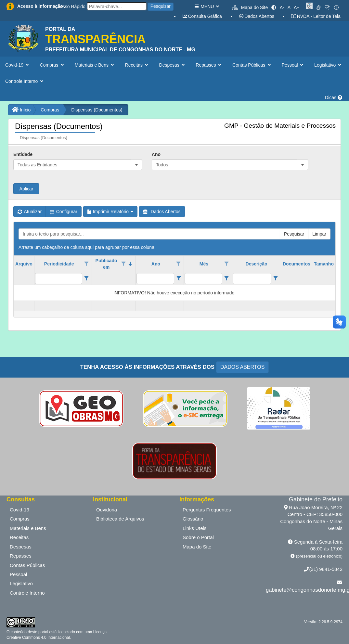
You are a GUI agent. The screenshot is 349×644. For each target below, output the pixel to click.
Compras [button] (52, 65)
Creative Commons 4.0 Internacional (38, 638)
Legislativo (21, 583)
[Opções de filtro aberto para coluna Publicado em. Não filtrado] (123, 264)
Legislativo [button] (328, 65)
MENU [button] (207, 6)
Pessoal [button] (293, 65)
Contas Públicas (27, 565)
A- (282, 7)
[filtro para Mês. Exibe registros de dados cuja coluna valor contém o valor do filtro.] (203, 278)
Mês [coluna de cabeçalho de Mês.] (204, 264)
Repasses (21, 556)
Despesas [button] (173, 65)
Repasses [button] (209, 65)
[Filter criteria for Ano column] (179, 278)
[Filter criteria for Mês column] (227, 278)
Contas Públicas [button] (252, 65)
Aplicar (26, 189)
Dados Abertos (256, 16)
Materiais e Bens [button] (95, 65)
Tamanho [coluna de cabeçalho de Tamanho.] (324, 264)
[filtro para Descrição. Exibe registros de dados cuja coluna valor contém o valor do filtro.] (252, 278)
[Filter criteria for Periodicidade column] (87, 278)
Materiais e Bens (28, 528)
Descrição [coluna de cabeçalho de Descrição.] (257, 264)
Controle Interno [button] (25, 81)
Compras (50, 110)
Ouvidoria (107, 510)
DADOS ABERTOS (242, 367)
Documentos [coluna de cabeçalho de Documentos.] (297, 264)
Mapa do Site (250, 7)
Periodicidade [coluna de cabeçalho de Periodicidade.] (59, 264)
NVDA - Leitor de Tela (316, 16)
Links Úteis (194, 528)
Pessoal (18, 574)
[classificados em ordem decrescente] (131, 264)
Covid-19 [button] (18, 65)
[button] (136, 165)
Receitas (19, 537)
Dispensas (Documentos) (97, 110)
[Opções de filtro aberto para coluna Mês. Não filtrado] (226, 264)
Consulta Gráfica (202, 16)
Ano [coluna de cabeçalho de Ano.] (156, 264)
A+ (297, 7)
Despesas (21, 547)
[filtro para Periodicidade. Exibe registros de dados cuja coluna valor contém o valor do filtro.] (59, 278)
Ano (156, 154)
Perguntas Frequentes (207, 510)
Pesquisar (161, 6)
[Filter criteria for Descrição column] (276, 278)
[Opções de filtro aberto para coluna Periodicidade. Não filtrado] (86, 264)
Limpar (319, 234)
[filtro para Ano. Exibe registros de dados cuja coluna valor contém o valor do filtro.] (155, 278)
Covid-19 (19, 510)
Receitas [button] (137, 65)
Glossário (193, 519)
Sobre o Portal (198, 537)
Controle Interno (27, 593)
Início (21, 110)
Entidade (23, 154)
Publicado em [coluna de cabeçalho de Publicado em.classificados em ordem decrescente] (106, 264)
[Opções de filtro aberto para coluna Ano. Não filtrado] (179, 264)
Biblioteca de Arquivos (120, 519)
